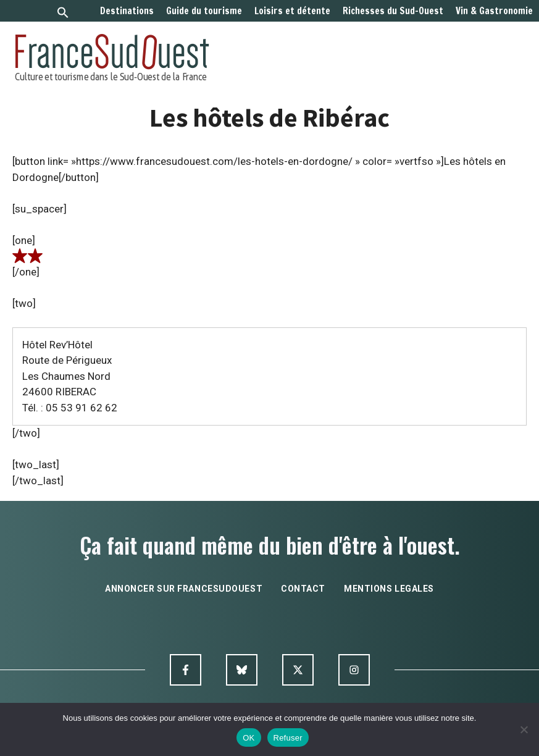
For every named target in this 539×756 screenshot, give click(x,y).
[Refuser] (524, 729)
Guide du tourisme (204, 11)
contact (303, 589)
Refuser (288, 738)
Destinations (127, 11)
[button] (63, 14)
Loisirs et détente (292, 11)
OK (249, 738)
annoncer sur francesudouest (184, 589)
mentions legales (389, 589)
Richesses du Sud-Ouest (393, 11)
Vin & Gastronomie (494, 11)
